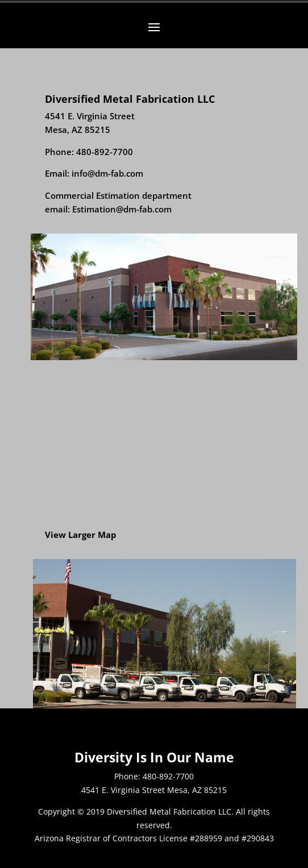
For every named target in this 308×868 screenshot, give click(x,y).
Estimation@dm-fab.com (122, 209)
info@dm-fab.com (107, 173)
